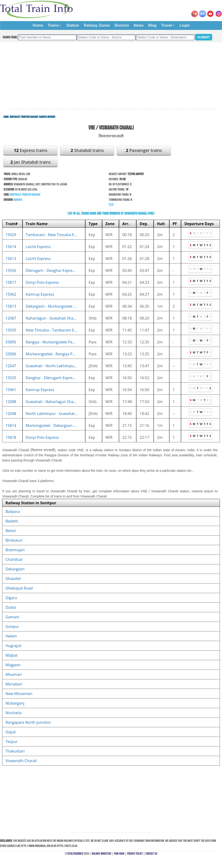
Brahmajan (15, 550)
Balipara (13, 511)
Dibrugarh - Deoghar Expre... (51, 270)
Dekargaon (15, 569)
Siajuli (11, 732)
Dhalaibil (13, 579)
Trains (53, 25)
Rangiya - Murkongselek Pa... (51, 342)
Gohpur (12, 627)
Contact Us (151, 854)
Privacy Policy (135, 854)
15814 (11, 425)
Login (185, 25)
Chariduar (14, 559)
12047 (11, 366)
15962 (11, 294)
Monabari (14, 684)
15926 (11, 270)
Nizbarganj (15, 703)
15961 (11, 390)
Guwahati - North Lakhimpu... (51, 366)
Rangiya (18, 200)
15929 (11, 235)
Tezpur (11, 742)
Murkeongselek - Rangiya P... (51, 354)
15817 (11, 282)
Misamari (13, 674)
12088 (11, 402)
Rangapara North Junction (28, 722)
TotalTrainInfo (75, 854)
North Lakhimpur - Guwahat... (52, 414)
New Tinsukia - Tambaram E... (52, 330)
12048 (11, 414)
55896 (11, 354)
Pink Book (119, 854)
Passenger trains (144, 150)
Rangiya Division (47, 117)
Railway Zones (97, 25)
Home (38, 25)
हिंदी (111, 205)
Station (73, 25)
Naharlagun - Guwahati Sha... (51, 318)
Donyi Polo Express (42, 282)
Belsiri (11, 531)
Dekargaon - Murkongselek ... (51, 306)
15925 (11, 378)
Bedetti (12, 521)
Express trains (31, 150)
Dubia (11, 607)
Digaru (11, 598)
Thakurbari (15, 751)
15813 (11, 306)
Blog (152, 25)
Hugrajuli (13, 646)
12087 (11, 318)
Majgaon (13, 665)
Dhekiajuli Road (19, 588)
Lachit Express (38, 247)
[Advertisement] (111, 76)
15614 (11, 247)
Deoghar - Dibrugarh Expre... (51, 378)
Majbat (11, 655)
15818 (11, 437)
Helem (11, 636)
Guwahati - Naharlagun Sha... (51, 402)
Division (122, 25)
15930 (11, 330)
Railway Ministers (101, 854)
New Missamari (19, 694)
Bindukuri (14, 540)
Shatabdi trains (87, 150)
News (139, 25)
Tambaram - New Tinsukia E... (52, 235)
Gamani (12, 617)
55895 (11, 342)
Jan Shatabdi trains (30, 162)
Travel (166, 25)
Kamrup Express (40, 294)
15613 (11, 259)
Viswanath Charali (21, 761)
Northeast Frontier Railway (24, 117)
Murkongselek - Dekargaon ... (51, 425)
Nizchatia (13, 713)
